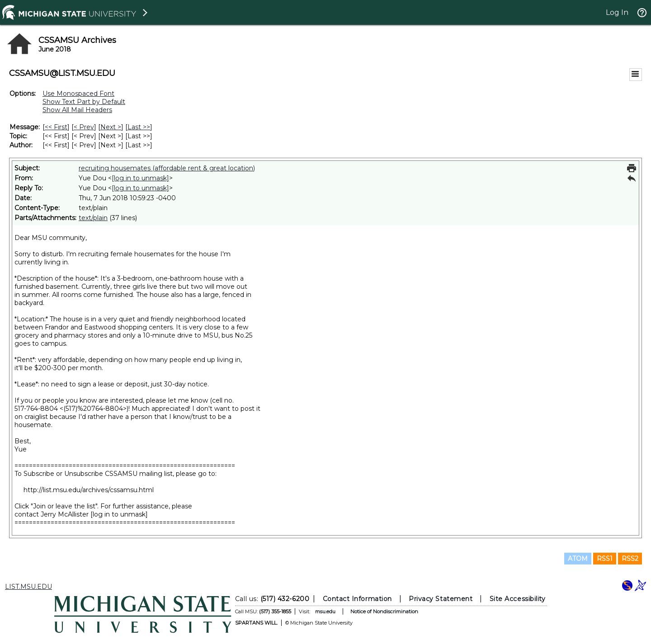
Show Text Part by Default (84, 102)
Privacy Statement (441, 599)
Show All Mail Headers (77, 110)
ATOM (578, 559)
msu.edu (325, 611)
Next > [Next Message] (111, 127)
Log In (617, 12)
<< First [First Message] (56, 127)
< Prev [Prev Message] (84, 127)
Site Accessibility (518, 599)
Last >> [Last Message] (139, 127)
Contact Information (357, 599)
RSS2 (630, 559)
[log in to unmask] (140, 178)
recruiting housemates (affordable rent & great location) (167, 168)
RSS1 (605, 559)
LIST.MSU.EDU (28, 587)
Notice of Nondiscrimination (384, 611)
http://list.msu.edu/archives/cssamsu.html (89, 490)
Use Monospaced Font (78, 94)
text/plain (93, 218)
